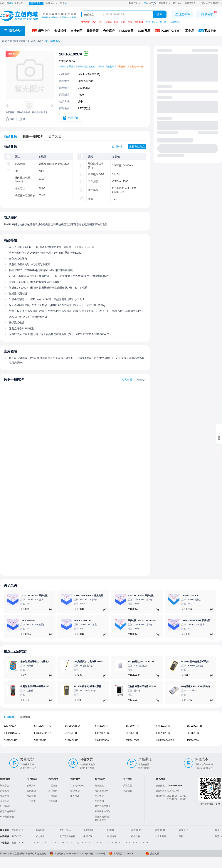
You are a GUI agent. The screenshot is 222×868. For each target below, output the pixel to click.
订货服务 (53, 786)
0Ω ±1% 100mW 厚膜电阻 (141, 596)
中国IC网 (88, 836)
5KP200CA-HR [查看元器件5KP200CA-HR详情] (103, 726)
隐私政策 (99, 786)
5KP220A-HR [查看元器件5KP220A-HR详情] (163, 726)
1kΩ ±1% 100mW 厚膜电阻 (34, 596)
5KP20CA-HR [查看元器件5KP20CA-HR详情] (102, 733)
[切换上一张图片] (8, 106)
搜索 (159, 14)
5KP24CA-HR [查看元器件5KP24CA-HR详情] (72, 740)
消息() (64, 3)
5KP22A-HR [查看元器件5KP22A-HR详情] (132, 733)
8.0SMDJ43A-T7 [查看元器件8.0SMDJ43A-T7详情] (42, 733)
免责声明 (99, 801)
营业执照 (154, 854)
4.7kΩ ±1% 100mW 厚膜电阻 (89, 596)
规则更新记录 (102, 791)
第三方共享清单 (103, 806)
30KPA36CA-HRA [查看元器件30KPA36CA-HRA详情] (165, 740)
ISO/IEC (131, 854)
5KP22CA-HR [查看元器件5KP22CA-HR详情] (163, 733)
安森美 (109, 22)
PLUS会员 (5, 806)
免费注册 (19, 3)
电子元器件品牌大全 (70, 836)
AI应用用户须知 (103, 811)
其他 (14, 843)
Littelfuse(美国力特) (89, 74)
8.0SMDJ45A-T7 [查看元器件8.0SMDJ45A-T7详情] (12, 733)
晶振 (181, 836)
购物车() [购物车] (150, 3)
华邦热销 (86, 22)
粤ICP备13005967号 (95, 854)
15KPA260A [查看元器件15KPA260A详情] (193, 740)
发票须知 (31, 791)
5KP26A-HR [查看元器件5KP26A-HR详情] (40, 740)
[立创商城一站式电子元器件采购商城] (38, 16)
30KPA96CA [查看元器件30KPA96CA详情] (10, 726)
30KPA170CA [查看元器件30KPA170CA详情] (102, 740)
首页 (4, 41)
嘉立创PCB (161, 830)
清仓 (166, 22)
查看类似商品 (137, 147)
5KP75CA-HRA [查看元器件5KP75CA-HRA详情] (72, 726)
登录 (11, 3)
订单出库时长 (77, 786)
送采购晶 (175, 22)
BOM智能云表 (7, 817)
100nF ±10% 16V (83, 621)
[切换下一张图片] (51, 106)
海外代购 (53, 791)
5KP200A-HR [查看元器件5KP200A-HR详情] (132, 726)
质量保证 (53, 801)
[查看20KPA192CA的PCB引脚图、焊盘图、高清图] (30, 75)
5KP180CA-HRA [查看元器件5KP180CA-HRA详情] (42, 726)
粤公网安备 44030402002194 (69, 854)
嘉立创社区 (89, 830)
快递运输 (31, 796)
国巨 (116, 22)
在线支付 (31, 786)
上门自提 (31, 801)
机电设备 (136, 836)
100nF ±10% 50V (190, 596)
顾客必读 (4, 786)
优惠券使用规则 (8, 811)
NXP (101, 22)
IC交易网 (40, 836)
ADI (94, 22)
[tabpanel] (111, 735)
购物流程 (4, 791)
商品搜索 (4, 796)
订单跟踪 (53, 796)
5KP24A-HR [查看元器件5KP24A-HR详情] (71, 733)
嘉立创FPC (137, 830)
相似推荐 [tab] (9, 717)
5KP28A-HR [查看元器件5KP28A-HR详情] (193, 733)
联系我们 (127, 791)
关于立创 (127, 786)
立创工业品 (65, 830)
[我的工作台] (36, 3)
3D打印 (111, 830)
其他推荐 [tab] (25, 717)
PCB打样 (16, 836)
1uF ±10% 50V (28, 621)
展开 (218, 830)
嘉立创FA (184, 830)
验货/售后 (75, 791)
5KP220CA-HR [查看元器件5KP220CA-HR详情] (194, 726)
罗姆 (123, 22)
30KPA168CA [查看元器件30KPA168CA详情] (133, 740)
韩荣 (130, 22)
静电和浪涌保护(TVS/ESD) (25, 41)
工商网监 (118, 854)
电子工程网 (161, 836)
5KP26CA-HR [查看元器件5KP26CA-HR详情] (11, 740)
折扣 (147, 22)
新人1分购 (157, 22)
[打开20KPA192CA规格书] (71, 118)
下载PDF (141, 380)
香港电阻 (139, 22)
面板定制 (40, 830)
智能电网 (112, 836)
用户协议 (99, 796)
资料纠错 (117, 147)
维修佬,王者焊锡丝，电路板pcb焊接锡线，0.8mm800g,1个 (50, 662)
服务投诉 (75, 796)
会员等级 (4, 801)
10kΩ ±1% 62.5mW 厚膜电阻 (196, 621)
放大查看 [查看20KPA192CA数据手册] (127, 380)
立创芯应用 (17, 830)
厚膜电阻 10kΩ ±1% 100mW (142, 621)
